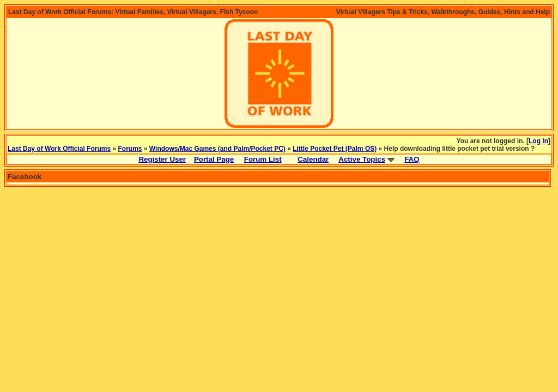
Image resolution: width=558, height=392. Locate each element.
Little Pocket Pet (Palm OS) (335, 149)
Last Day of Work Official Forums (59, 149)
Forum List (263, 159)
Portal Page (214, 159)
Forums (130, 149)
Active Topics (362, 159)
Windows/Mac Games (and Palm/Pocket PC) (217, 149)
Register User (162, 159)
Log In (538, 141)
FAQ (412, 159)
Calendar (313, 159)
